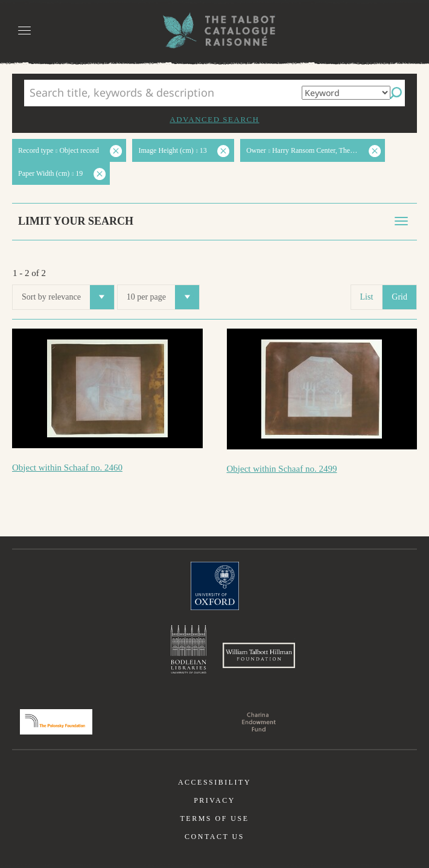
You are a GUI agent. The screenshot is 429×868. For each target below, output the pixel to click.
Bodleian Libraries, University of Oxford (189, 649)
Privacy (214, 800)
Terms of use (214, 818)
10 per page (163, 297)
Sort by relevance (68, 297)
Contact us (214, 837)
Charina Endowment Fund (259, 722)
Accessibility (214, 782)
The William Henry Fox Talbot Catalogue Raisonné (215, 31)
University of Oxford (215, 586)
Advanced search (214, 119)
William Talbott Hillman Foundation (259, 655)
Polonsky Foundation (56, 722)
